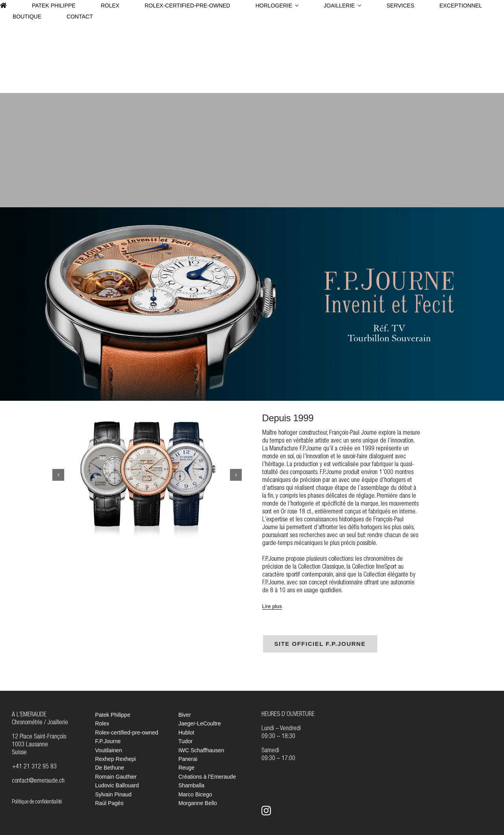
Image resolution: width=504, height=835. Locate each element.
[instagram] (266, 811)
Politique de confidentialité (37, 802)
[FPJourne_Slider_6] (147, 475)
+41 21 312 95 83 (34, 767)
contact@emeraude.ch (38, 781)
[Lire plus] (272, 606)
